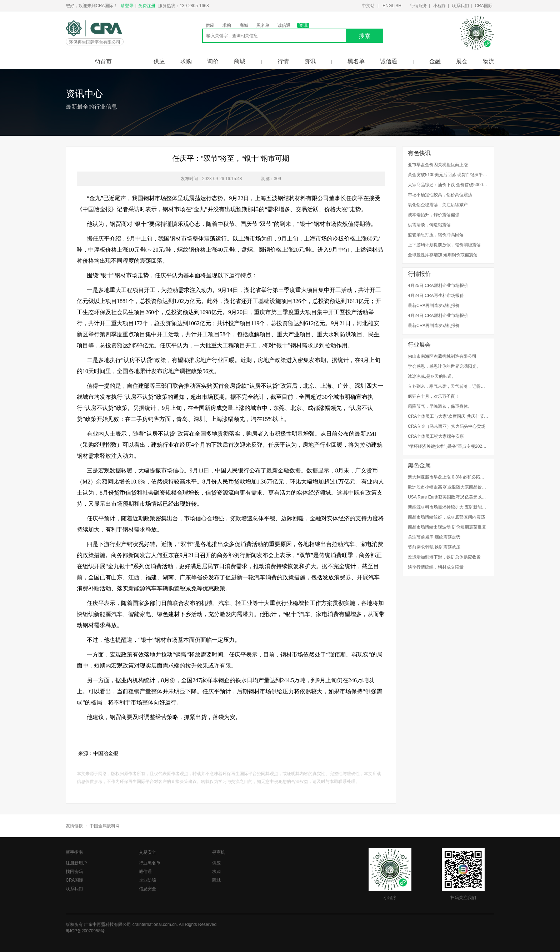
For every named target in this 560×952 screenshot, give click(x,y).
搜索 (365, 36)
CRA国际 (484, 6)
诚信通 (284, 25)
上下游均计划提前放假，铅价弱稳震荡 (444, 245)
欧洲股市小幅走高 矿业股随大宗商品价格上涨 (448, 487)
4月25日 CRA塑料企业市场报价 (438, 286)
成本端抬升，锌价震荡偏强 (434, 215)
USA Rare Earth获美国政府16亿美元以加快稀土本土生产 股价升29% (448, 497)
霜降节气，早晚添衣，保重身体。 (440, 406)
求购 (227, 25)
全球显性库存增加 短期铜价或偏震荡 (443, 255)
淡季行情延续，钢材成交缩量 (436, 567)
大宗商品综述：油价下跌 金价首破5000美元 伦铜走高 (448, 185)
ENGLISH (392, 6)
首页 (103, 62)
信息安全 (147, 889)
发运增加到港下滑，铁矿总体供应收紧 (444, 557)
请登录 (127, 6)
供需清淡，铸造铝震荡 (429, 225)
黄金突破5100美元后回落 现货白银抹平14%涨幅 (448, 175)
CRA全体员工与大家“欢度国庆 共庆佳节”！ (448, 416)
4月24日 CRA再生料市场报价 (436, 296)
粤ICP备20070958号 (85, 931)
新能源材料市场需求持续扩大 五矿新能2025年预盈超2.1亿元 (448, 507)
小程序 (440, 6)
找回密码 (74, 872)
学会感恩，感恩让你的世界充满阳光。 (444, 366)
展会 (462, 61)
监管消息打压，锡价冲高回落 (436, 235)
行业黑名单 (150, 863)
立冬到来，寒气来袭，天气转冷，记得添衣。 (448, 386)
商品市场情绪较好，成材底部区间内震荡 (446, 517)
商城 (244, 25)
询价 (213, 61)
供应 (210, 25)
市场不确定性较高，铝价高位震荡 (440, 195)
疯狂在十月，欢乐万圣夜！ (434, 396)
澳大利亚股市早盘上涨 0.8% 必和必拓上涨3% (448, 477)
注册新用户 (76, 863)
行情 (283, 61)
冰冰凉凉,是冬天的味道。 (432, 376)
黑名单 (263, 25)
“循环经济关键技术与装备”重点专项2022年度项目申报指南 (448, 446)
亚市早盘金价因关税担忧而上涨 (438, 165)
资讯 (303, 25)
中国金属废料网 (105, 826)
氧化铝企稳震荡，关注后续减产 (438, 205)
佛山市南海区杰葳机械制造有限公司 (442, 356)
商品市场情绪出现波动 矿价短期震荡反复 (447, 527)
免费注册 (147, 6)
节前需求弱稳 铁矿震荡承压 (434, 547)
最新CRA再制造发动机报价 (434, 306)
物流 (489, 61)
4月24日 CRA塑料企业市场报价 (438, 316)
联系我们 (460, 6)
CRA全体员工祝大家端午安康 (436, 436)
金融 (435, 61)
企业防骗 (147, 880)
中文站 (368, 6)
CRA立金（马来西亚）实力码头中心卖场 (447, 426)
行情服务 (419, 6)
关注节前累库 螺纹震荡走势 (434, 537)
